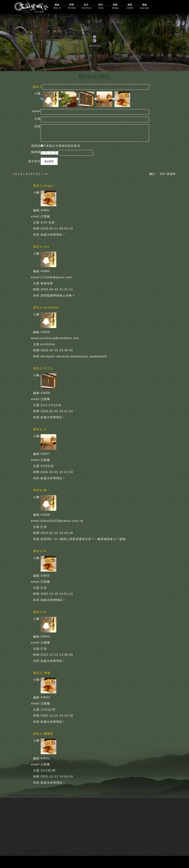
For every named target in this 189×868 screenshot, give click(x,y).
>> (46, 174)
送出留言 (49, 161)
